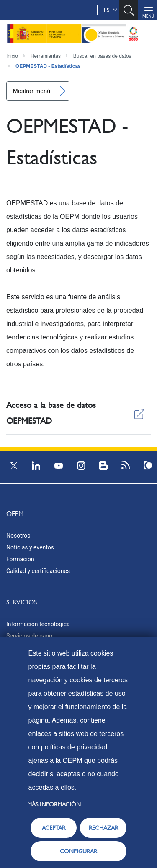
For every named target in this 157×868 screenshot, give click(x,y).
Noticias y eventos (30, 547)
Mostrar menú (32, 91)
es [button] (111, 10)
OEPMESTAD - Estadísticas (48, 66)
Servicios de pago (29, 636)
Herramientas (46, 56)
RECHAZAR (103, 828)
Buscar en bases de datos (102, 56)
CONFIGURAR (78, 851)
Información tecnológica (38, 624)
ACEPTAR (54, 828)
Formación (20, 559)
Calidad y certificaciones (38, 571)
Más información (54, 804)
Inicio (12, 56)
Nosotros (18, 536)
